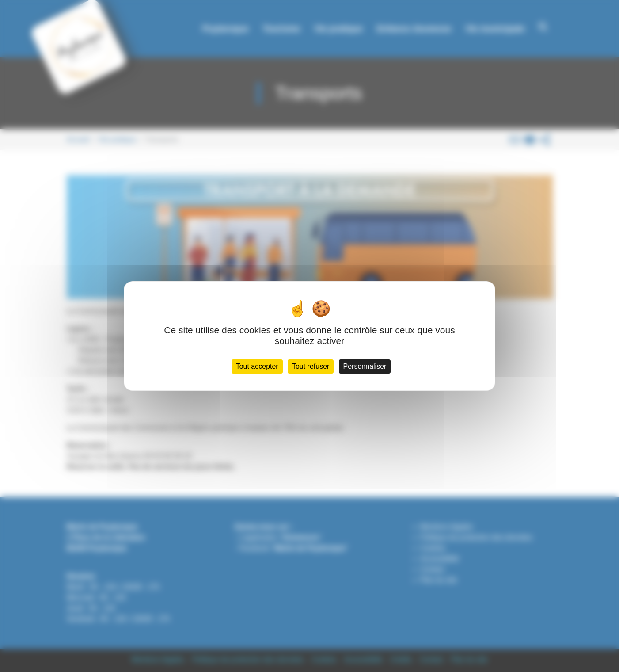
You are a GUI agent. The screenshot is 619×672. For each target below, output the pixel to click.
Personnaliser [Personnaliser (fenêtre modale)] (365, 366)
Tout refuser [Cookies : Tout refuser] (311, 366)
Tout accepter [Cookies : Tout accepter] (257, 366)
